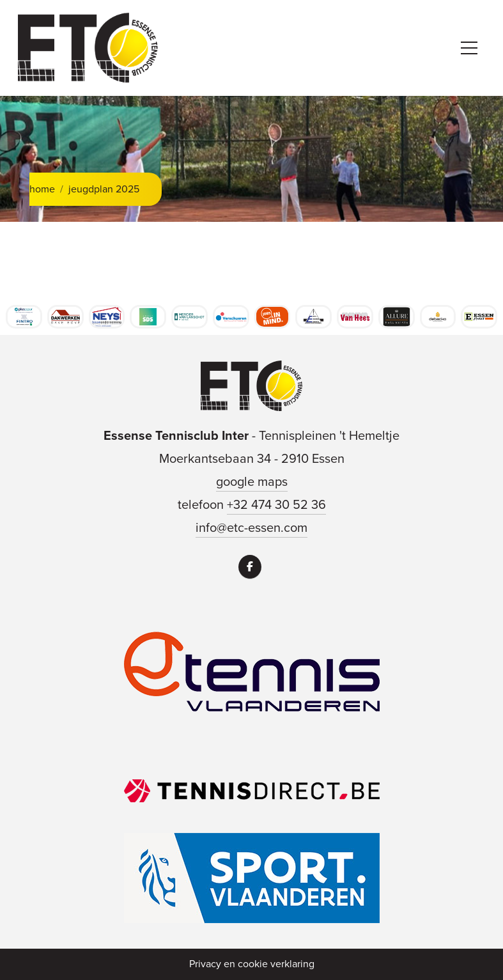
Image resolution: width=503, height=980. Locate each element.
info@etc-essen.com (251, 527)
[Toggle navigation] (469, 48)
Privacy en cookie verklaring (252, 964)
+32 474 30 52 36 (276, 504)
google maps (252, 481)
